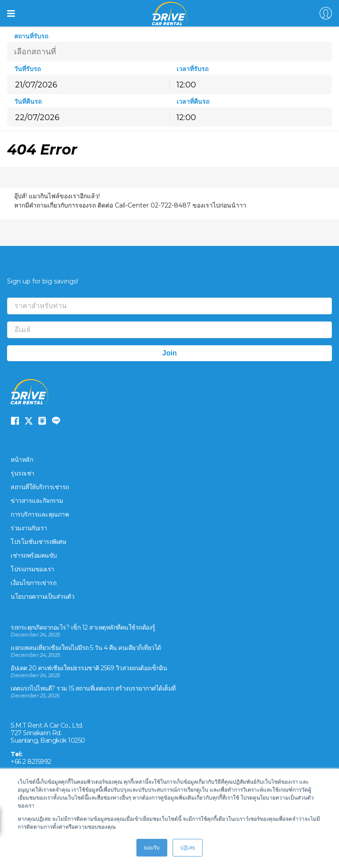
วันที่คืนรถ (28, 102)
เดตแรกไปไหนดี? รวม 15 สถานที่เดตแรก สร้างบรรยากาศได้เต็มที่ (93, 688)
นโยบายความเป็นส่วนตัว (42, 596)
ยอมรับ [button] (152, 847)
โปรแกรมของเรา (32, 569)
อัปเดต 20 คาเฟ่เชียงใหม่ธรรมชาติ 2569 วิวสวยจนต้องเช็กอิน (89, 668)
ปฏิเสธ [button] (188, 847)
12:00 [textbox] (186, 85)
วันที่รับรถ (27, 69)
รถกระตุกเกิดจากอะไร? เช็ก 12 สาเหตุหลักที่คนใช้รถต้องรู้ (83, 627)
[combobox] (251, 84)
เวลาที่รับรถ (192, 69)
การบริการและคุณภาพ (40, 514)
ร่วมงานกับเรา (29, 528)
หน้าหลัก (22, 460)
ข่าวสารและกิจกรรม (37, 501)
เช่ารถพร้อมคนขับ (34, 555)
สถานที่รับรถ (31, 36)
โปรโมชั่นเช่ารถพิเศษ (38, 542)
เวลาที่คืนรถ (193, 102)
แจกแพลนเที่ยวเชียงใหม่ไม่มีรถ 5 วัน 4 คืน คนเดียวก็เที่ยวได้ (86, 648)
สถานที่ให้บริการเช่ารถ (40, 487)
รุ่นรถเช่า (23, 473)
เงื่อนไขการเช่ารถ (33, 583)
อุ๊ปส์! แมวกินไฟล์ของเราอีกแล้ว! (58, 196)
